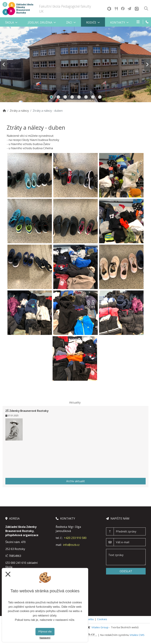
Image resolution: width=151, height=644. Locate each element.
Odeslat (126, 571)
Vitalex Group (100, 627)
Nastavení (45, 638)
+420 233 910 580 (75, 538)
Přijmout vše (45, 632)
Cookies (102, 619)
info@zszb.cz (71, 545)
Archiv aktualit (75, 481)
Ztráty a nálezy (19, 111)
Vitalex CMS (137, 635)
